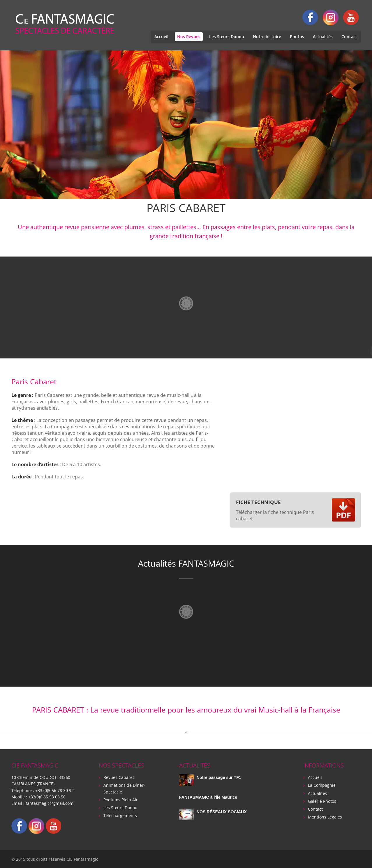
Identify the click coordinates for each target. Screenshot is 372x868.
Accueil (161, 37)
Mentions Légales (325, 817)
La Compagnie (322, 785)
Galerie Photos (322, 801)
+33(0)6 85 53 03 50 (47, 797)
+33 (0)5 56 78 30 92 (54, 790)
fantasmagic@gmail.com (50, 803)
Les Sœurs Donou (227, 37)
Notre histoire (267, 37)
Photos (297, 37)
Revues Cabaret (119, 777)
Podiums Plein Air (121, 799)
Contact (349, 37)
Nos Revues (189, 37)
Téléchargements (120, 815)
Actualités (323, 37)
